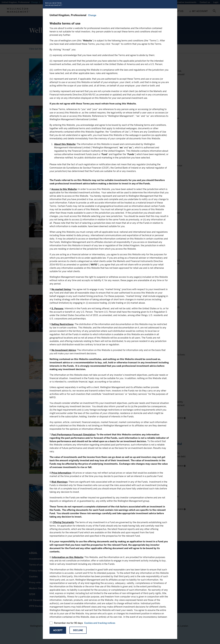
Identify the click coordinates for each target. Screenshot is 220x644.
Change (92, 15)
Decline (78, 630)
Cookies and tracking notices (100, 623)
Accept (58, 630)
